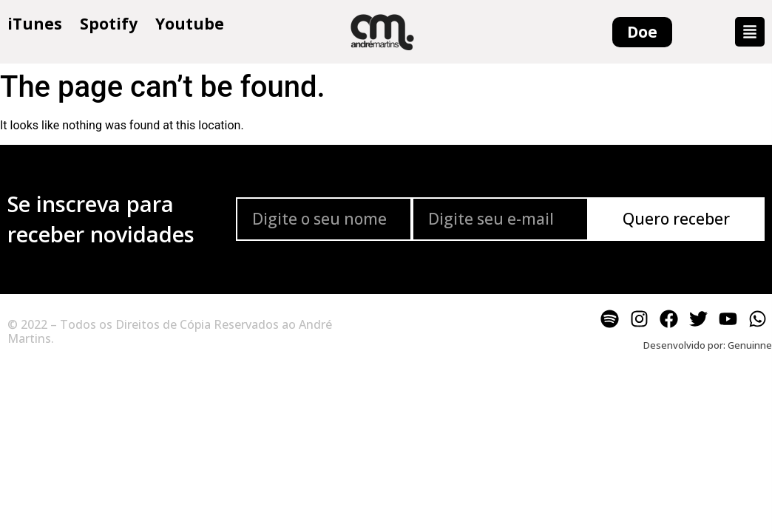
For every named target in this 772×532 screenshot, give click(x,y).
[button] (750, 32)
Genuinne (750, 345)
